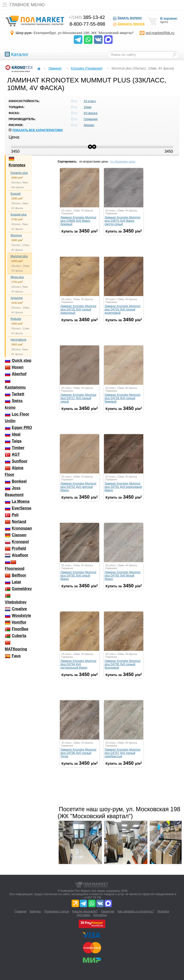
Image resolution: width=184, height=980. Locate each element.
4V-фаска (90, 113)
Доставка (83, 915)
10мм (87, 107)
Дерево (89, 125)
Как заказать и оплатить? (136, 911)
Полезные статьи (56, 911)
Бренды (35, 911)
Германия (91, 119)
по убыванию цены (123, 162)
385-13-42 (87, 17)
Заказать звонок (129, 24)
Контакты (100, 915)
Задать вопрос (127, 18)
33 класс (90, 101)
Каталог (17, 54)
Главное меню (22, 5)
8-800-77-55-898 (87, 24)
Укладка (163, 911)
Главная (20, 911)
